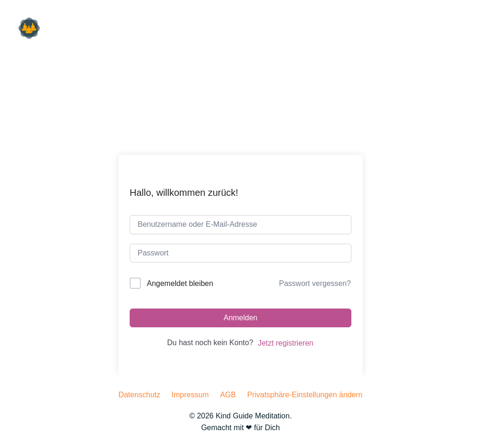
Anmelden (240, 318)
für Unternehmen (303, 28)
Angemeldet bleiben (180, 283)
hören (365, 28)
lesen (407, 28)
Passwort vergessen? (315, 283)
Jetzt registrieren (286, 343)
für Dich (239, 28)
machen (453, 28)
